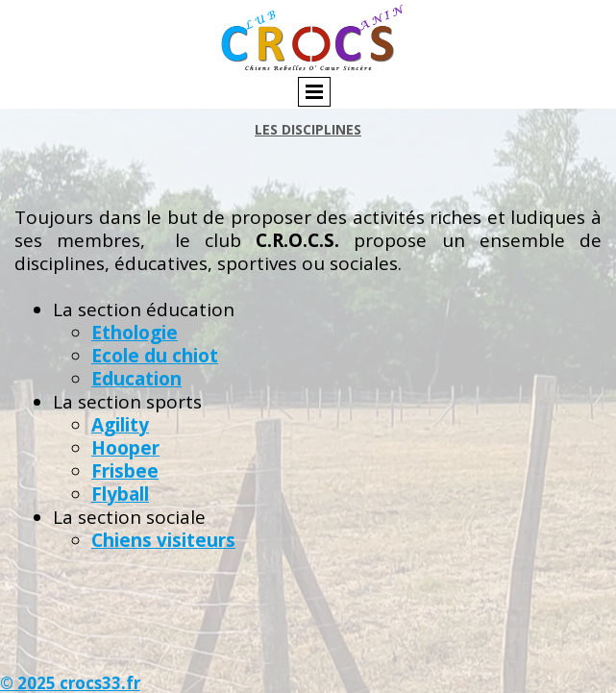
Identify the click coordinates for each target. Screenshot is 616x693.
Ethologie (135, 333)
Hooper (125, 448)
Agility (120, 425)
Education (136, 379)
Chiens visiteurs (163, 540)
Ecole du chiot (155, 356)
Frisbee (125, 471)
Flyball (120, 494)
